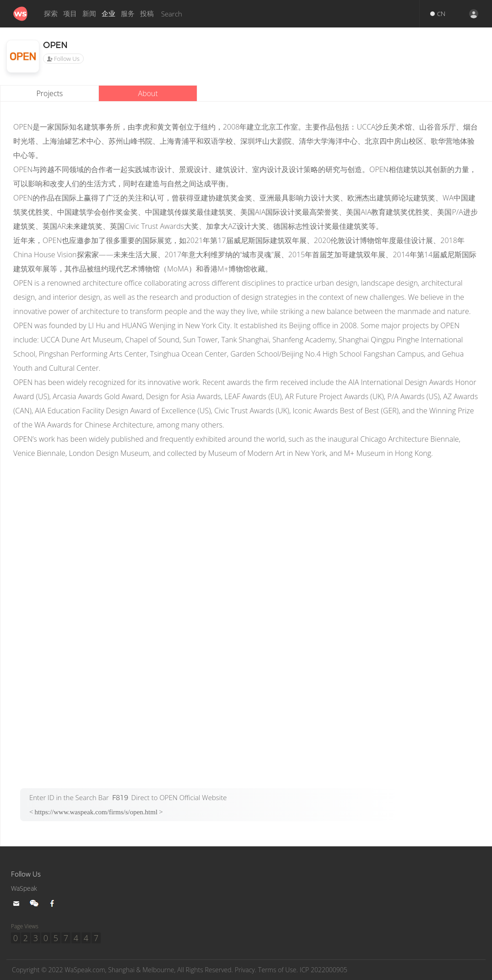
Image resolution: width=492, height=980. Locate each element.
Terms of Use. (296, 970)
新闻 (89, 14)
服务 (128, 14)
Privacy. (262, 970)
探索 (51, 14)
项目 (70, 14)
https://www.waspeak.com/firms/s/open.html (96, 812)
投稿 (147, 14)
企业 (108, 14)
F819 (120, 798)
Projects (50, 93)
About (148, 93)
